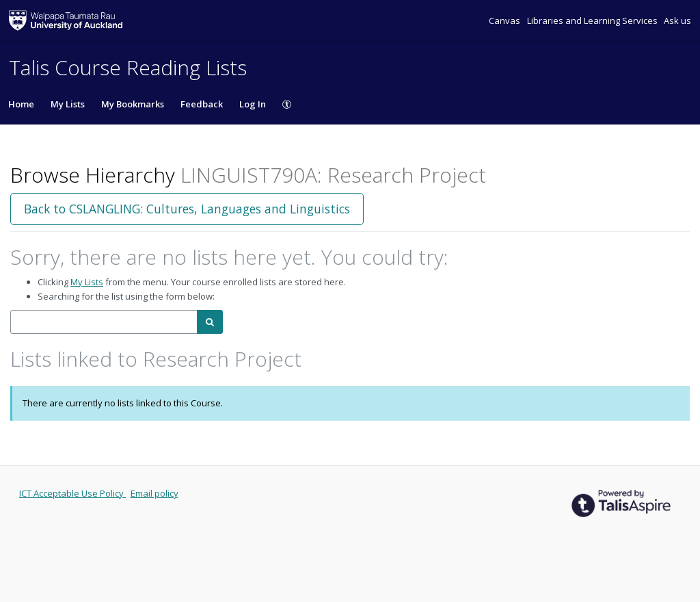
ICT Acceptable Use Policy (72, 493)
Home (21, 104)
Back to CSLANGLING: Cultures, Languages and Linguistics (187, 209)
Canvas (506, 21)
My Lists (68, 104)
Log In (253, 104)
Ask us (677, 21)
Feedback (202, 104)
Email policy (154, 493)
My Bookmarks (133, 104)
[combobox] (104, 322)
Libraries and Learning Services (593, 21)
